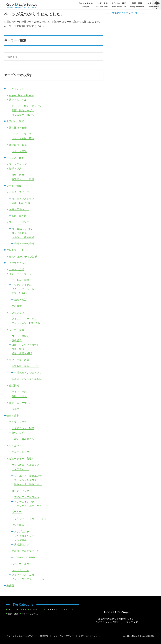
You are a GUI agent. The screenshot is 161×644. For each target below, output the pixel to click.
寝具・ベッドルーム (23, 289)
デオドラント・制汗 (23, 428)
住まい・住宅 (19, 392)
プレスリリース (15, 250)
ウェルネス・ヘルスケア (25, 465)
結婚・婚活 (20, 300)
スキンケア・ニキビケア (28, 506)
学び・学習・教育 (19, 360)
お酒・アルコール (19, 209)
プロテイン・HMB (25, 557)
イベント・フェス (22, 134)
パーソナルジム (20, 570)
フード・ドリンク (19, 222)
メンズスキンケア (24, 536)
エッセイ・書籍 (20, 280)
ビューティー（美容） (22, 458)
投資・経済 (18, 349)
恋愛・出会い (19, 293)
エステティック (20, 469)
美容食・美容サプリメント (27, 551)
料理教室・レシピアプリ (28, 373)
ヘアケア (17, 512)
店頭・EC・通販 (21, 203)
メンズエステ (22, 532)
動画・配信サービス (23, 110)
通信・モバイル (18, 100)
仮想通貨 (17, 340)
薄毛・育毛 (18, 433)
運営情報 (44, 636)
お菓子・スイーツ (19, 192)
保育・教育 (18, 175)
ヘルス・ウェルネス (20, 564)
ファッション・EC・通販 (26, 323)
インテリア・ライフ (20, 274)
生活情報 (14, 386)
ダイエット (15, 446)
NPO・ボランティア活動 (23, 257)
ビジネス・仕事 (15, 158)
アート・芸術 (17, 269)
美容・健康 (13, 614)
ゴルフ (15, 409)
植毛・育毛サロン (24, 439)
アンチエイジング (24, 502)
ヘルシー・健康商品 (23, 237)
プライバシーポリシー (64, 636)
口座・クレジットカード (25, 345)
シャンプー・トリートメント (31, 519)
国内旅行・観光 (18, 128)
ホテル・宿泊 (19, 151)
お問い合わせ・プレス (89, 636)
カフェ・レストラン (23, 198)
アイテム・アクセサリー (25, 319)
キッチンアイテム (22, 285)
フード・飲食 (102, 5)
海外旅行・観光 (18, 145)
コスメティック (20, 491)
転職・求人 (15, 168)
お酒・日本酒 (19, 216)
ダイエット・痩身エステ (28, 476)
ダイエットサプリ (22, 452)
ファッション (17, 312)
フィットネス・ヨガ (23, 575)
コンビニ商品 (19, 233)
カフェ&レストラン (22, 229)
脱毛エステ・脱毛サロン (28, 484)
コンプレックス (18, 422)
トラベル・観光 (119, 5)
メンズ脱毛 (20, 540)
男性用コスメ (22, 545)
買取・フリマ (19, 396)
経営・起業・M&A (22, 353)
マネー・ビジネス (30, 614)
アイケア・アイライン (27, 497)
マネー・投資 (17, 330)
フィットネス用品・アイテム (28, 579)
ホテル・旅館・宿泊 (23, 138)
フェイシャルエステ (26, 480)
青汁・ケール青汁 (24, 244)
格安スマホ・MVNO (23, 115)
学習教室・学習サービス (25, 366)
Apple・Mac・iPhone (21, 95)
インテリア (35, 609)
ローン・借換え (20, 336)
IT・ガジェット (15, 89)
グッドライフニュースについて (21, 636)
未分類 (10, 585)
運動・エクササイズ (20, 403)
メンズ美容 (18, 525)
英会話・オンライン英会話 (27, 379)
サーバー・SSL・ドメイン (27, 106)
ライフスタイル (85, 5)
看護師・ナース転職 (23, 179)
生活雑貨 (17, 306)
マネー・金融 (153, 5)
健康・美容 (137, 5)
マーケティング (18, 164)
